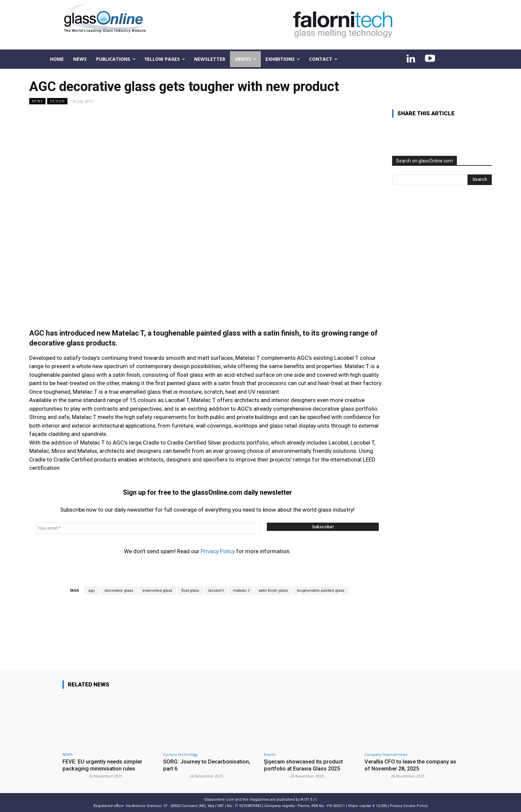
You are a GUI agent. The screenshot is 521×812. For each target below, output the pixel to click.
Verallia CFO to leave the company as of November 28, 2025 (412, 765)
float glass (190, 591)
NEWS (37, 101)
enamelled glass (157, 591)
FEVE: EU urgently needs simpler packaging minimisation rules (104, 765)
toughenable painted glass (321, 591)
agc (92, 591)
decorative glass (119, 591)
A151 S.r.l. (309, 799)
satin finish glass (273, 591)
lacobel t (216, 591)
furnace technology (181, 754)
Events (270, 754)
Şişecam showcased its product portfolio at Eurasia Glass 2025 (305, 765)
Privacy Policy (218, 551)
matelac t (241, 591)
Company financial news (386, 754)
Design (57, 101)
